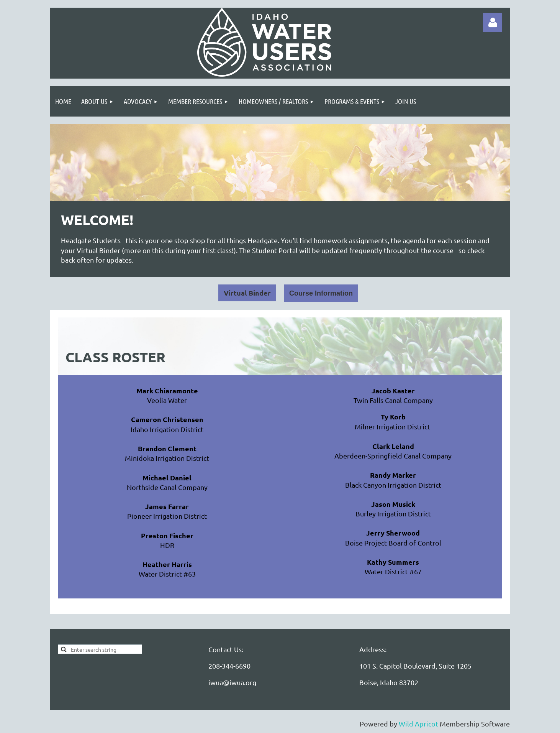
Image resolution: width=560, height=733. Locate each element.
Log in (493, 23)
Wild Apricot (418, 724)
